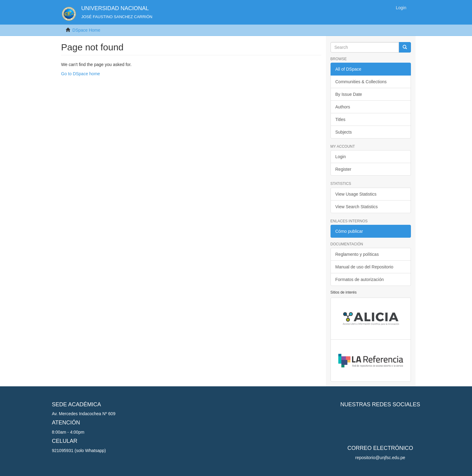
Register (343, 169)
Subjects (344, 132)
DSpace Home (86, 30)
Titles (340, 119)
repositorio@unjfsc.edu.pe (380, 458)
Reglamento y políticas (357, 254)
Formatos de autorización (360, 279)
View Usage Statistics (356, 194)
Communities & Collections (361, 82)
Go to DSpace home (81, 74)
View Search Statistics (357, 207)
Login (341, 157)
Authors (343, 107)
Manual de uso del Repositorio (364, 267)
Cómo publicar (349, 231)
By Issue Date (349, 94)
